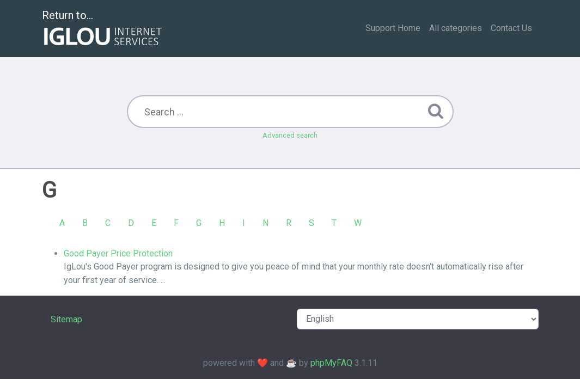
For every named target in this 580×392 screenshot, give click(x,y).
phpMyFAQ (331, 363)
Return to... (103, 29)
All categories (456, 28)
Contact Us (511, 28)
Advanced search (290, 135)
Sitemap (66, 319)
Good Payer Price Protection (118, 253)
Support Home (393, 28)
